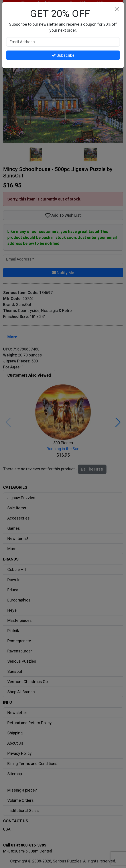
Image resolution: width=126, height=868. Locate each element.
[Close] (117, 9)
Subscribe (63, 55)
